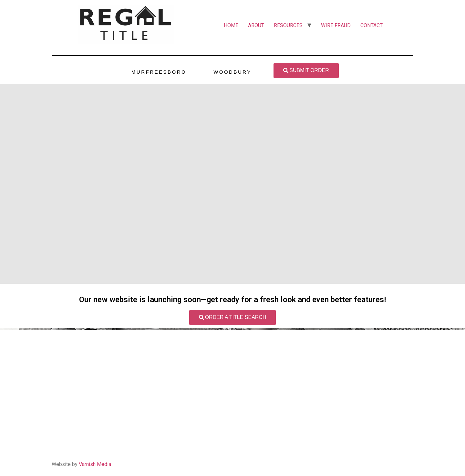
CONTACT (372, 25)
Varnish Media (95, 464)
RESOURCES (288, 25)
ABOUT (256, 25)
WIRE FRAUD (336, 25)
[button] (306, 71)
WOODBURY (232, 72)
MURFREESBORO (159, 72)
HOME (231, 25)
